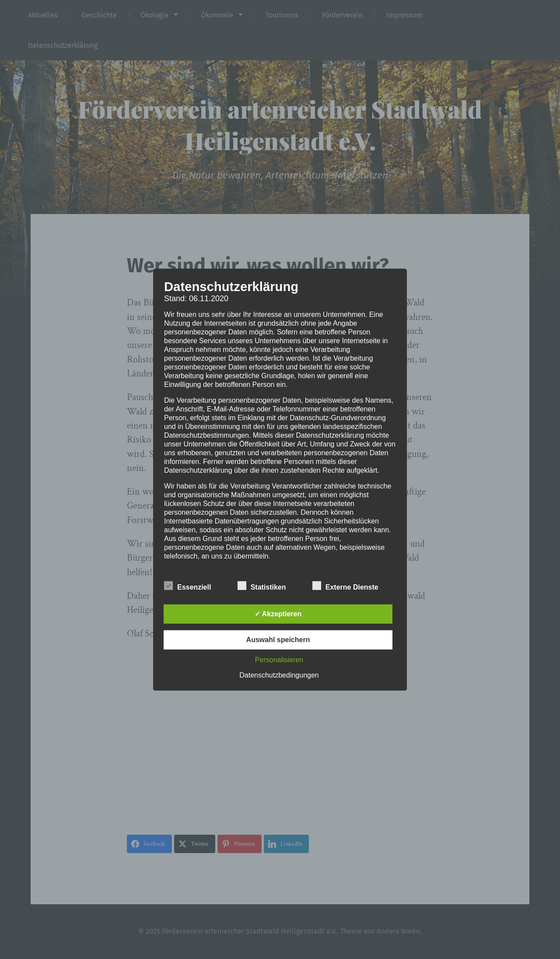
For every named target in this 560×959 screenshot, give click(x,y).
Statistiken (262, 586)
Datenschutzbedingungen (279, 675)
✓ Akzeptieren (278, 614)
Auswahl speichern (278, 640)
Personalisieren (279, 660)
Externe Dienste (345, 586)
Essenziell (187, 586)
